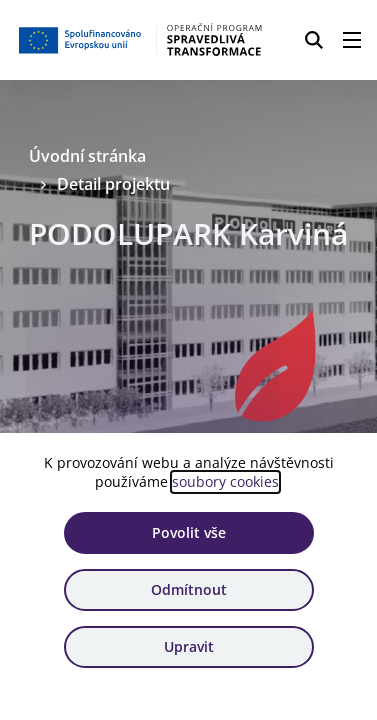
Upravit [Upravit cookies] (189, 646)
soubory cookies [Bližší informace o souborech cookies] (225, 481)
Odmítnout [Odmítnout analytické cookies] (189, 589)
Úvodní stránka (87, 156)
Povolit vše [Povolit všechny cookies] (189, 532)
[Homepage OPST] (141, 40)
